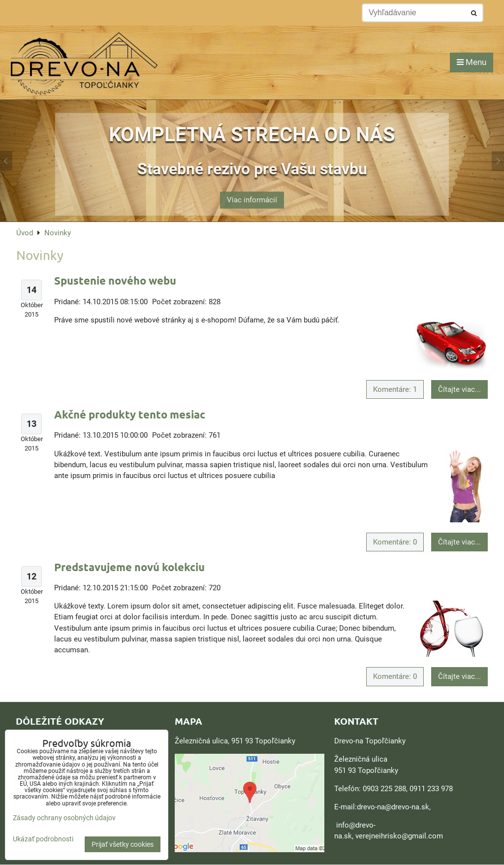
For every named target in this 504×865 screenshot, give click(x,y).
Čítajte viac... (459, 389)
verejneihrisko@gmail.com (399, 836)
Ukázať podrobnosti (43, 839)
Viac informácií (252, 194)
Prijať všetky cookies (123, 844)
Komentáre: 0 (395, 542)
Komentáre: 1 (395, 389)
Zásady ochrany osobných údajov (64, 818)
